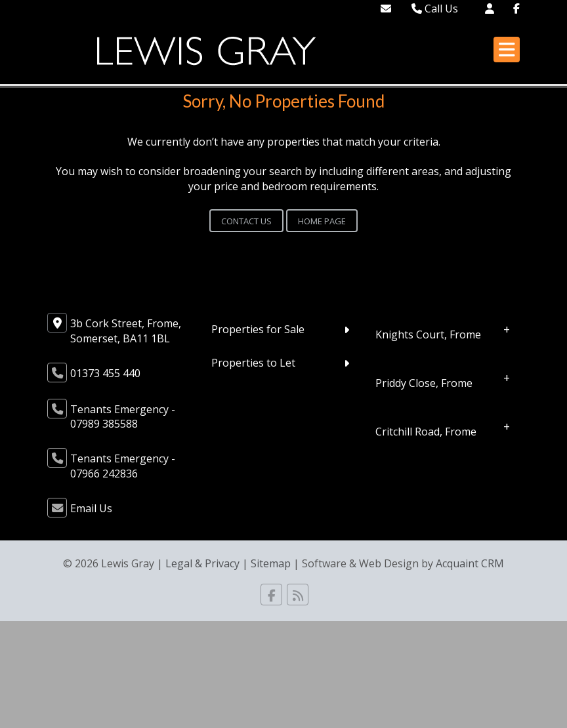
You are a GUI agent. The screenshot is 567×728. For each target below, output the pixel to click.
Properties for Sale (258, 329)
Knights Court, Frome (428, 334)
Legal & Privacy (202, 563)
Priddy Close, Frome (424, 383)
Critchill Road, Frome (426, 432)
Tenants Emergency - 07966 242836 (123, 466)
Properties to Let (253, 363)
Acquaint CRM (470, 563)
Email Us (91, 508)
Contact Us (246, 221)
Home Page (322, 221)
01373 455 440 (105, 373)
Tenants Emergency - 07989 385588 (123, 417)
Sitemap (271, 563)
